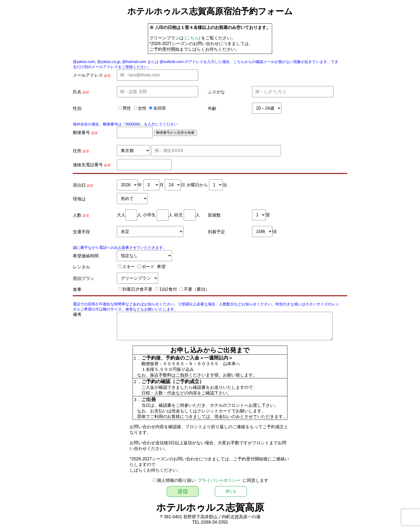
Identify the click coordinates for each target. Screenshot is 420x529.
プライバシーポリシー (219, 480)
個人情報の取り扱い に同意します (213, 480)
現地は (79, 199)
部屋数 (214, 215)
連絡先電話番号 (88, 165)
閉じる (231, 491)
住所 (77, 151)
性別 (77, 108)
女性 (142, 108)
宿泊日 (79, 185)
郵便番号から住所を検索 (175, 133)
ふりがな (216, 92)
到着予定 (216, 232)
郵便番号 (81, 133)
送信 (183, 491)
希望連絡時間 (86, 256)
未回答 (160, 108)
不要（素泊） (197, 289)
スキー (129, 267)
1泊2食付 (168, 289)
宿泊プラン (84, 278)
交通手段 (81, 232)
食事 (77, 289)
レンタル (81, 267)
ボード (148, 267)
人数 (77, 215)
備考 (77, 314)
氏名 (77, 92)
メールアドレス (88, 75)
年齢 (212, 108)
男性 (127, 108)
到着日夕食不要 (137, 289)
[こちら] (192, 38)
